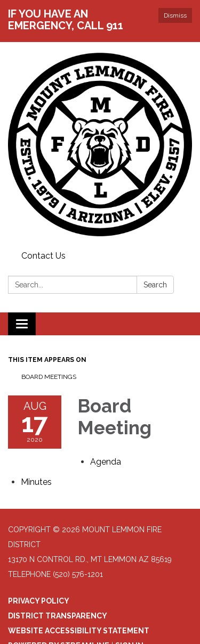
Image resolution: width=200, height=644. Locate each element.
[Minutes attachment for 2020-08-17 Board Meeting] (36, 482)
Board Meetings (49, 377)
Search (155, 285)
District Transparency (58, 616)
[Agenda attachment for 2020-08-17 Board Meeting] (106, 462)
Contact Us (43, 256)
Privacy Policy (39, 601)
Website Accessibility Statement (79, 631)
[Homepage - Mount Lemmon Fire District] (100, 145)
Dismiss (175, 15)
